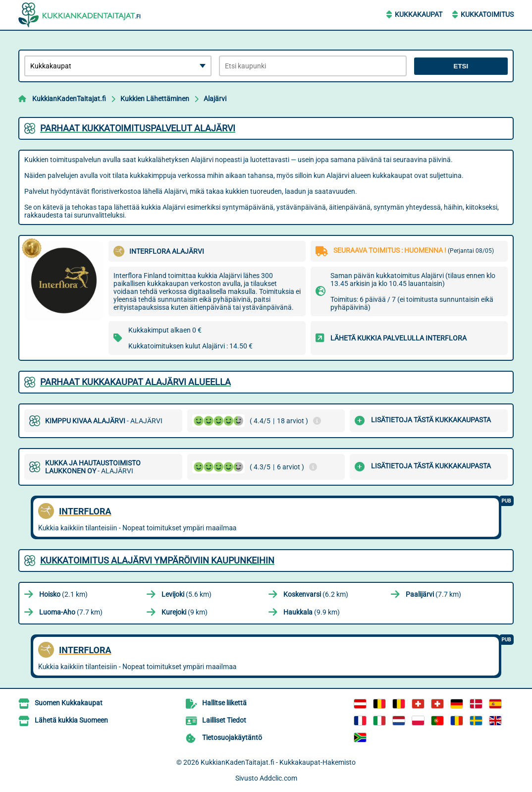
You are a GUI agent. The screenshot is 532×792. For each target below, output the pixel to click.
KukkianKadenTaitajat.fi (69, 99)
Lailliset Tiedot (224, 720)
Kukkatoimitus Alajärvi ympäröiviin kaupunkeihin (157, 560)
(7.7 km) (433, 594)
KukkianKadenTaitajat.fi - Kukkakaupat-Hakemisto (278, 762)
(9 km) (185, 612)
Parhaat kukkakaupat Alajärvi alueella (135, 382)
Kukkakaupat (419, 14)
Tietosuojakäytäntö (232, 737)
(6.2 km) (316, 594)
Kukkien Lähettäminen (155, 99)
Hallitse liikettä (224, 703)
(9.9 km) (312, 612)
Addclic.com (278, 778)
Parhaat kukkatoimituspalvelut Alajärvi (138, 128)
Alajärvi (215, 99)
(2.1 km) (63, 594)
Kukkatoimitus (487, 14)
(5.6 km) (186, 594)
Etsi (461, 66)
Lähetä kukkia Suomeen (71, 720)
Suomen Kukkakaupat (69, 703)
